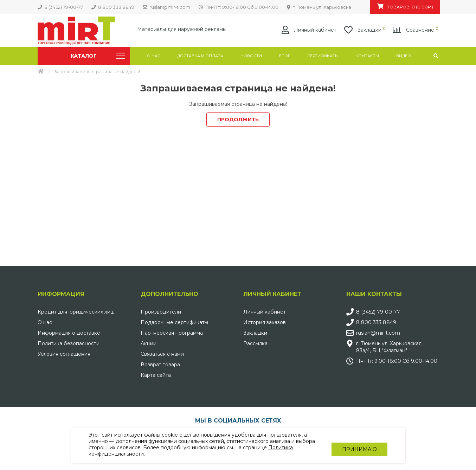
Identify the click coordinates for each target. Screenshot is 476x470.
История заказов (265, 322)
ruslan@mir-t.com (378, 333)
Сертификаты (323, 56)
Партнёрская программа (172, 333)
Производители (161, 312)
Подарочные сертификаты (174, 322)
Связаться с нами (162, 354)
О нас (154, 56)
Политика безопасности (69, 343)
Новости (251, 56)
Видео (404, 56)
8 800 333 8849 (376, 322)
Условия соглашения (64, 354)
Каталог (98, 56)
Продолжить (238, 120)
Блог (284, 56)
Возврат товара (160, 365)
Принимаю (359, 445)
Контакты (367, 56)
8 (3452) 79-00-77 (378, 312)
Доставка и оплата (200, 56)
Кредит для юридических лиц (76, 312)
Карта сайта (156, 375)
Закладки (255, 333)
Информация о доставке (69, 333)
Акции (149, 343)
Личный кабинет (265, 312)
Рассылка (255, 343)
